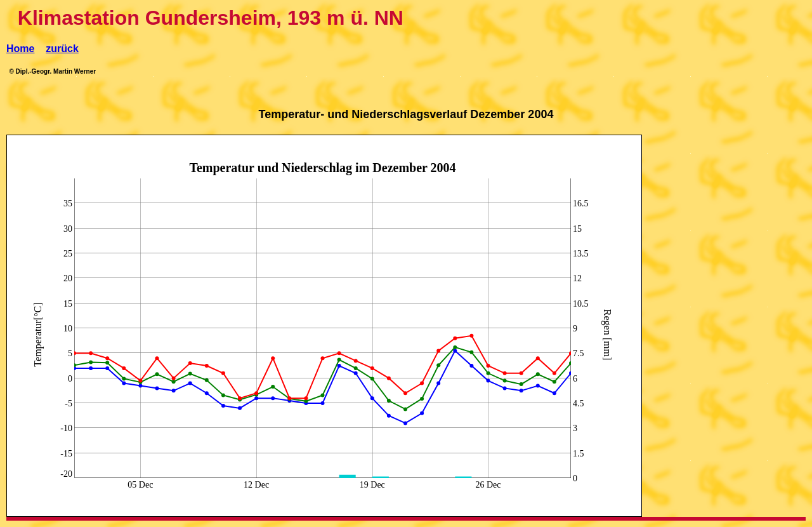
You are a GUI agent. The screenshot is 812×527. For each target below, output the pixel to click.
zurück (62, 49)
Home (20, 49)
